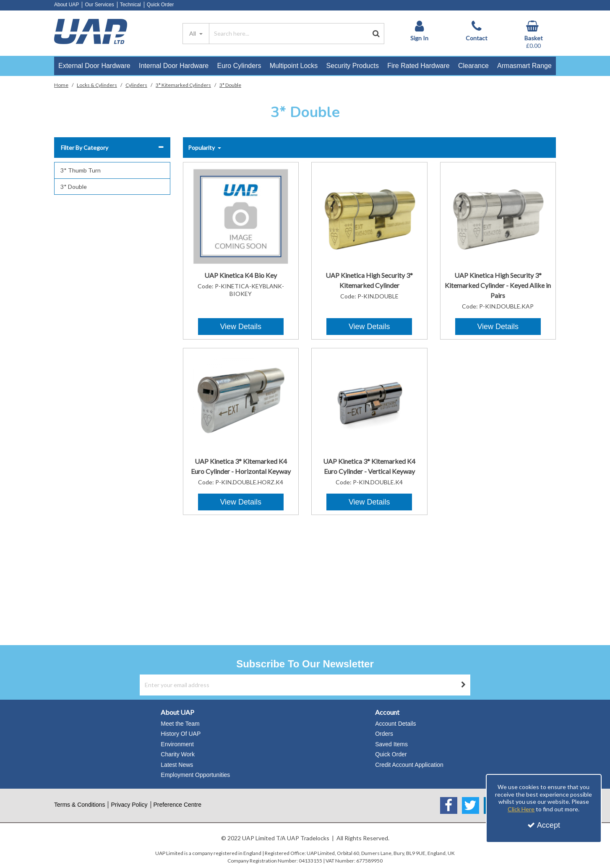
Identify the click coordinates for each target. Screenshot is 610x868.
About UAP (66, 5)
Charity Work (178, 754)
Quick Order (160, 5)
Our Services (99, 5)
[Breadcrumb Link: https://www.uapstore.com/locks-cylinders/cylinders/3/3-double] (230, 85)
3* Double (74, 187)
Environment (177, 744)
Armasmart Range (524, 66)
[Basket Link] (534, 35)
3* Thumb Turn (81, 170)
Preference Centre (177, 805)
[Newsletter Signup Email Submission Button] (464, 685)
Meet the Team (180, 724)
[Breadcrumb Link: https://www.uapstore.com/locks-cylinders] (97, 85)
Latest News (177, 765)
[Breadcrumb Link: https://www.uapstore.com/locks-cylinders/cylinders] (136, 85)
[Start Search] (376, 34)
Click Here (521, 809)
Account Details (395, 724)
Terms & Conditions (80, 805)
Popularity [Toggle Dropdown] (202, 148)
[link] (449, 805)
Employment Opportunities (195, 775)
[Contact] (477, 31)
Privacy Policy (129, 805)
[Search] (289, 34)
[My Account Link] (419, 31)
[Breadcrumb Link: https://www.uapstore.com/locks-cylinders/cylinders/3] (183, 85)
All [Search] (193, 33)
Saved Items (391, 744)
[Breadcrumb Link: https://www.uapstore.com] (61, 85)
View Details (241, 327)
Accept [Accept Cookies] (544, 825)
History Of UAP (181, 734)
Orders (384, 734)
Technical (130, 5)
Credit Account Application (409, 765)
